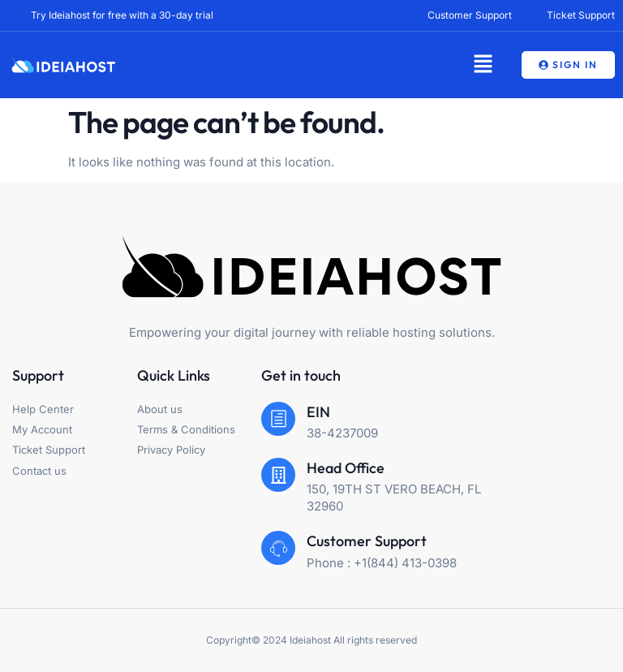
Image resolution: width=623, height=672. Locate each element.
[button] (483, 65)
